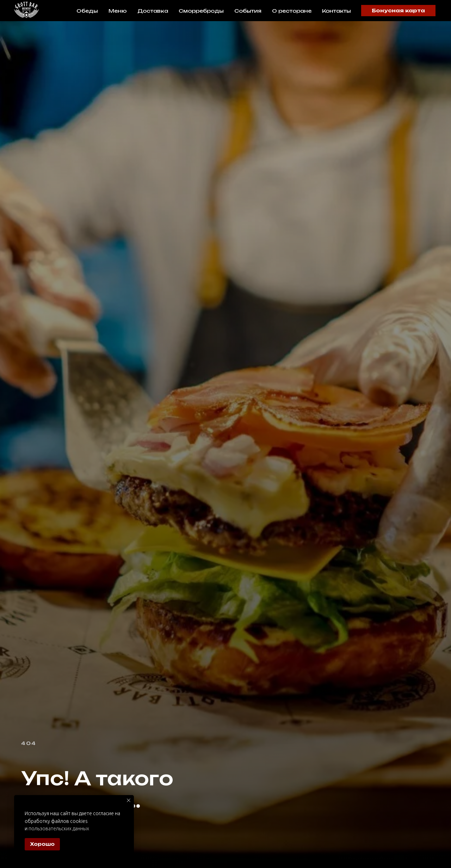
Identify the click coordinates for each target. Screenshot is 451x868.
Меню (118, 11)
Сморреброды (201, 11)
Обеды (87, 11)
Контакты (336, 11)
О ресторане (292, 11)
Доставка (153, 11)
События (248, 11)
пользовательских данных (59, 829)
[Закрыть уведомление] (129, 800)
